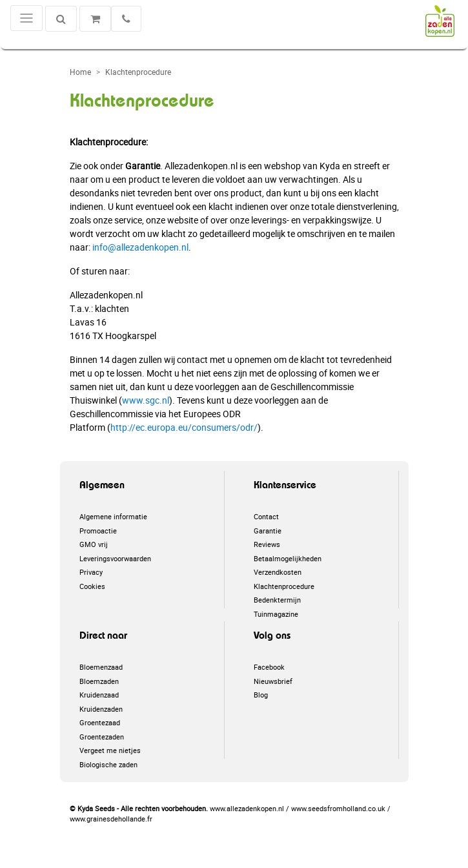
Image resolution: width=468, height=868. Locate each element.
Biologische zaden (108, 764)
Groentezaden (102, 737)
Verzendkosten (278, 572)
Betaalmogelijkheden (288, 558)
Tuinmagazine (276, 614)
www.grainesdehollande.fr (111, 819)
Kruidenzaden (101, 709)
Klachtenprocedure (284, 586)
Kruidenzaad (99, 695)
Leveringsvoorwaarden (115, 558)
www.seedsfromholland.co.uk (338, 808)
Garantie (268, 531)
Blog (261, 695)
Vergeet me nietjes (110, 750)
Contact (266, 516)
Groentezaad (100, 722)
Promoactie (98, 531)
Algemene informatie (113, 516)
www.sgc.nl (146, 400)
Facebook (269, 667)
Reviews (267, 544)
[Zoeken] (61, 19)
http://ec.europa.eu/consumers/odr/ (184, 427)
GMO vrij (94, 544)
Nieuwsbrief (273, 681)
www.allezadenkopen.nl (247, 808)
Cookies (92, 586)
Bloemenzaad (101, 667)
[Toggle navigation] (26, 18)
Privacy (91, 572)
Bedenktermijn (277, 600)
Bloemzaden (99, 681)
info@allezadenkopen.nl (140, 247)
